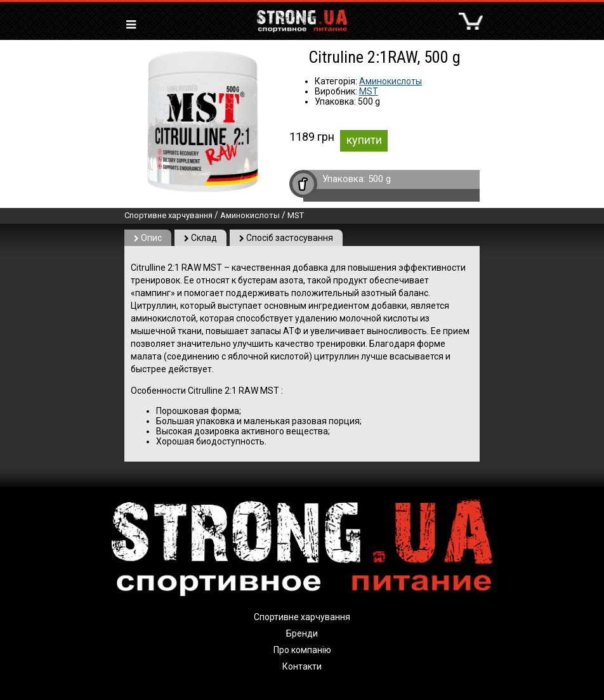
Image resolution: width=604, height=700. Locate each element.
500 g (379, 179)
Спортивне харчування (168, 215)
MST (369, 91)
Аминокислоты (391, 81)
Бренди (302, 633)
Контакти (302, 666)
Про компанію (302, 650)
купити (364, 140)
